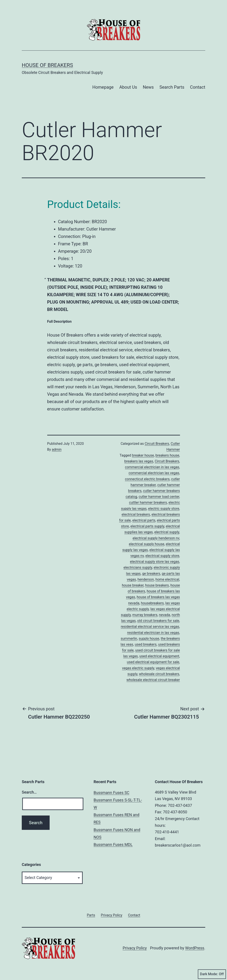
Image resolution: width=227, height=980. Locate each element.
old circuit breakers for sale (158, 621)
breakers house (167, 455)
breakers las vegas (139, 461)
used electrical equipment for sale (153, 662)
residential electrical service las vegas (150, 627)
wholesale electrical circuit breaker (153, 680)
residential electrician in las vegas (153, 633)
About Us (128, 87)
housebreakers (152, 603)
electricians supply (138, 567)
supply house (149, 639)
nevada (164, 615)
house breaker (133, 585)
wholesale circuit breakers (159, 674)
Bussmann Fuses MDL (113, 845)
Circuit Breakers (157, 444)
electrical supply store (162, 556)
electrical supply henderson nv (156, 538)
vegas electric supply (138, 668)
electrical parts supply (147, 526)
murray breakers (145, 615)
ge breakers (151, 574)
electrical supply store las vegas (155, 562)
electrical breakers (136, 514)
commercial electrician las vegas (154, 473)
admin (57, 449)
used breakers (146, 644)
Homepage (103, 87)
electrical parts (144, 520)
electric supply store (164, 509)
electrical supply (167, 532)
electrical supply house (147, 544)
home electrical (167, 579)
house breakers (157, 585)
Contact (198, 87)
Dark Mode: (212, 974)
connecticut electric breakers (147, 479)
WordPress (195, 948)
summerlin (129, 639)
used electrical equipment (159, 656)
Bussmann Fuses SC (111, 793)
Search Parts (172, 87)
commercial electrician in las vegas (152, 467)
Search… (29, 792)
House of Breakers (47, 65)
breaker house (143, 455)
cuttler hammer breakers (148, 502)
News (148, 87)
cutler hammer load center (159, 497)
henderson (146, 579)
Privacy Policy (135, 948)
